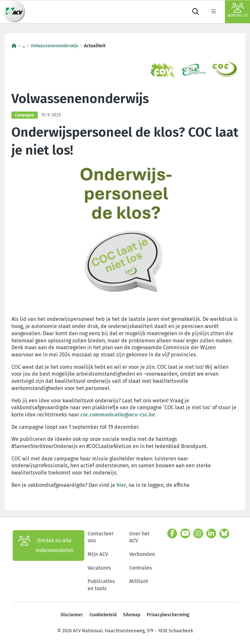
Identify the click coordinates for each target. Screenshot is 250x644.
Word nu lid (237, 10)
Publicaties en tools (101, 585)
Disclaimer (72, 615)
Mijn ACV (98, 554)
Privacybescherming (168, 615)
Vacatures (99, 568)
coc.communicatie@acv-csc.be (118, 415)
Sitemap (132, 615)
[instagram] (198, 533)
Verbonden (142, 554)
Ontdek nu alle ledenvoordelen (46, 546)
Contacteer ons (101, 537)
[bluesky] (224, 533)
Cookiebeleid (103, 615)
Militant (139, 581)
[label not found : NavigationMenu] (214, 12)
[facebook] (172, 533)
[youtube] (185, 533)
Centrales (141, 568)
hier (121, 485)
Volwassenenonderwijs (55, 46)
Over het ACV (139, 537)
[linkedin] (211, 533)
